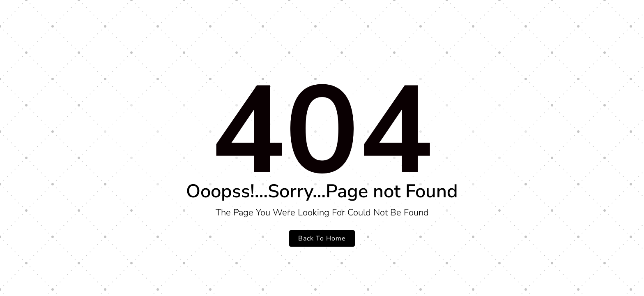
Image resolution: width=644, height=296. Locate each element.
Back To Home (322, 238)
